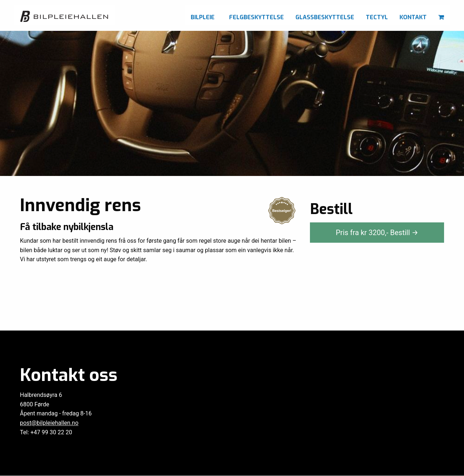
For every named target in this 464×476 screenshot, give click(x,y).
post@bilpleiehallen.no (49, 423)
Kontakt (413, 17)
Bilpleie (203, 17)
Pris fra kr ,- (377, 233)
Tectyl (377, 17)
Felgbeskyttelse (256, 17)
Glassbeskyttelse (325, 17)
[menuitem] (204, 15)
